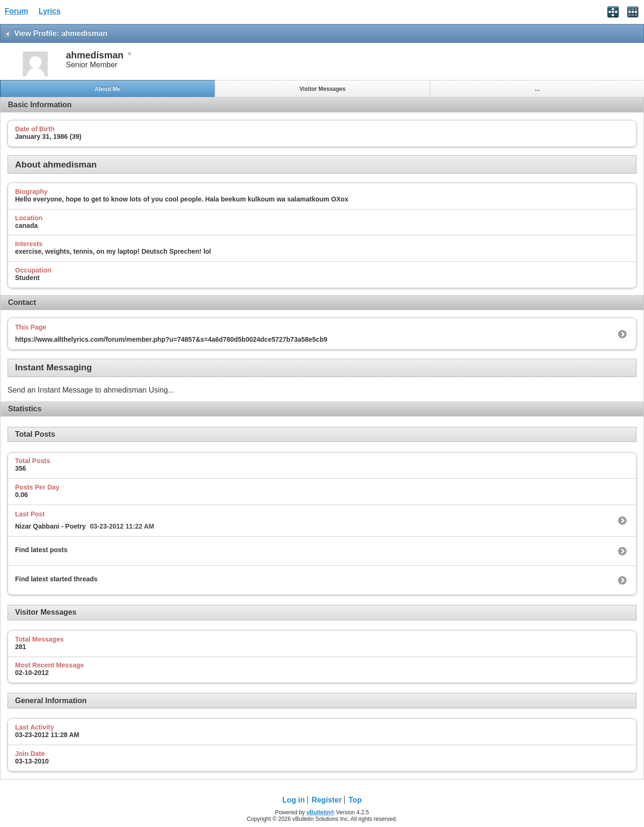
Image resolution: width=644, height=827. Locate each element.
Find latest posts (41, 550)
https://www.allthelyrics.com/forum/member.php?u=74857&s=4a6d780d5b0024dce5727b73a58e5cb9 (171, 339)
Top (355, 800)
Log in (294, 800)
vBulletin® (321, 812)
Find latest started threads (56, 579)
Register (327, 800)
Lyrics (50, 11)
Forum (16, 11)
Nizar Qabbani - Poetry (50, 526)
